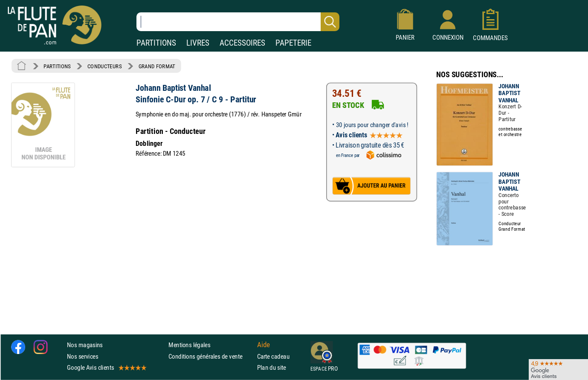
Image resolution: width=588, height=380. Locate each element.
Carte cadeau (273, 356)
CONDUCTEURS (104, 66)
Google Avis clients (106, 367)
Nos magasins (85, 345)
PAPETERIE (293, 43)
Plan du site (272, 367)
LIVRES (198, 43)
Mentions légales (189, 345)
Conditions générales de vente (211, 356)
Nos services (83, 356)
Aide (264, 345)
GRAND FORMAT (157, 66)
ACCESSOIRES (242, 43)
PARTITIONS (156, 43)
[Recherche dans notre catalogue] (238, 22)
